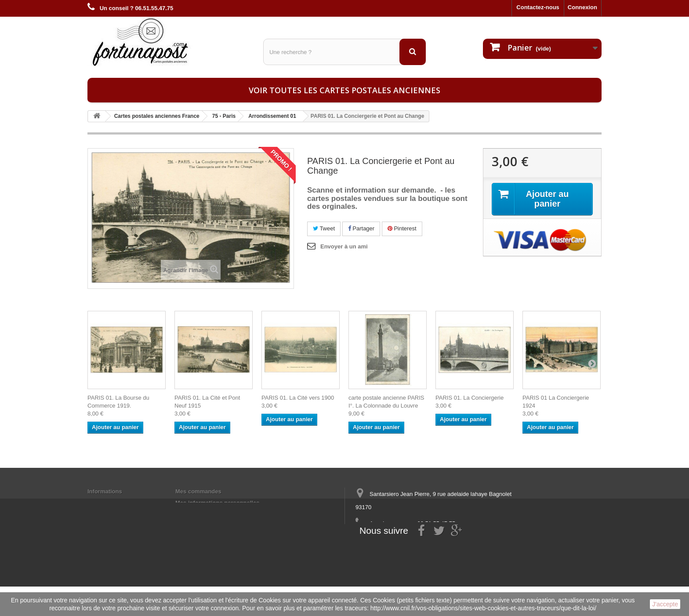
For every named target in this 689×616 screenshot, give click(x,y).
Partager (361, 228)
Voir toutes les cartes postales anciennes (344, 90)
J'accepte (665, 604)
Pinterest (402, 228)
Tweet (324, 228)
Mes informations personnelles (217, 503)
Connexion (582, 7)
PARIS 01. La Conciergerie (470, 398)
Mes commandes (198, 491)
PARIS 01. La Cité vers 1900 (298, 398)
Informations (105, 491)
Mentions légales (111, 503)
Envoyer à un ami (344, 246)
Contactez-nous (538, 7)
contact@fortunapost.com (423, 540)
